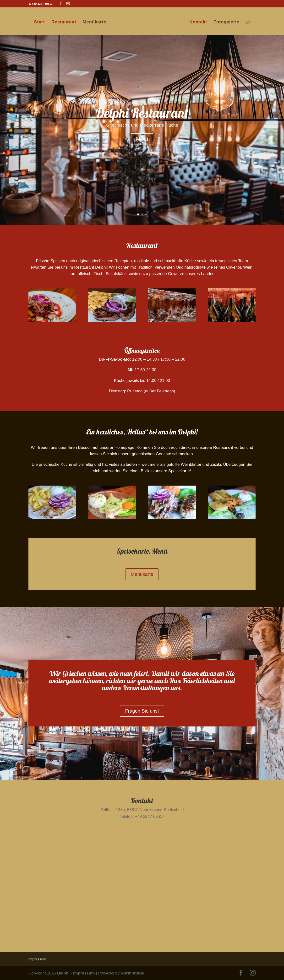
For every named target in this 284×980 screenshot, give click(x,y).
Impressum (37, 959)
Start (39, 22)
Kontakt (199, 22)
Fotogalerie (227, 22)
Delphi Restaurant (142, 113)
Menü (142, 139)
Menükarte (94, 22)
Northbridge (132, 973)
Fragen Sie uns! (142, 711)
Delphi (63, 973)
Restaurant (63, 22)
